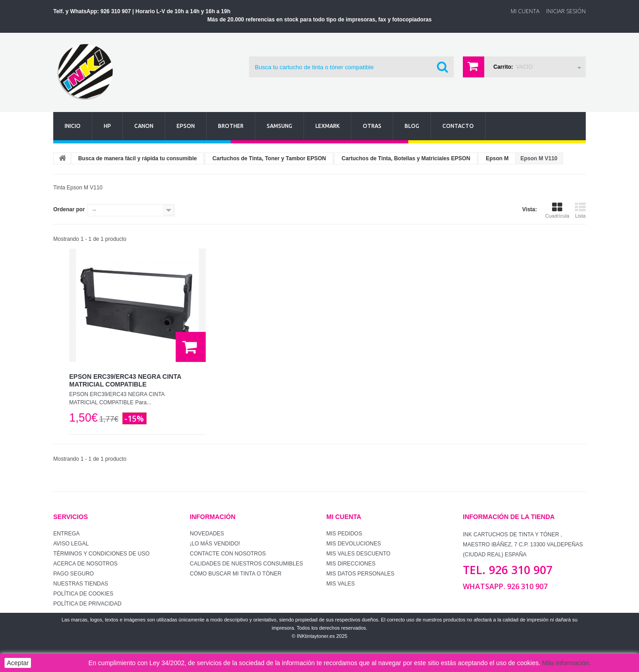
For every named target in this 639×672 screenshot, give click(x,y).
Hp (107, 126)
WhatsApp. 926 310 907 (505, 586)
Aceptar (18, 663)
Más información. (566, 663)
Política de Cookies (83, 594)
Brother (231, 126)
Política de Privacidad (87, 604)
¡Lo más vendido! (215, 544)
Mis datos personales (360, 574)
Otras (372, 126)
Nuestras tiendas (81, 584)
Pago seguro (74, 574)
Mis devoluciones (354, 544)
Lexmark (327, 126)
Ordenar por (69, 209)
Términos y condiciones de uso (101, 554)
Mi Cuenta (525, 11)
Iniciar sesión (566, 11)
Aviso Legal (71, 544)
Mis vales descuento (358, 554)
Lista (580, 210)
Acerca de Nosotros (85, 564)
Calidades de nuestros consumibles (246, 564)
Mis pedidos (344, 534)
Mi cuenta (344, 517)
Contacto (458, 126)
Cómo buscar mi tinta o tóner (236, 574)
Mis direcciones (351, 564)
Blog (412, 126)
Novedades (207, 534)
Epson (186, 126)
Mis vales (340, 584)
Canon (144, 126)
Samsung (279, 126)
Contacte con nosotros (228, 554)
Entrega (66, 534)
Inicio (73, 126)
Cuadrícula (557, 210)
